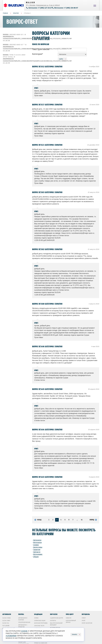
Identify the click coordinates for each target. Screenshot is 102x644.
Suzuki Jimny (6, 621)
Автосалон (37, 540)
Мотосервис (38, 554)
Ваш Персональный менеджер (56, 624)
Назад (38, 520)
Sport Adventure (87, 623)
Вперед (93, 520)
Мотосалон (37, 542)
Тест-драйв (6, 626)
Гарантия (37, 550)
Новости (68, 618)
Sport (83, 621)
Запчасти (37, 552)
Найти (61, 59)
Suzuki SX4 (6, 623)
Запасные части (39, 626)
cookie (24, 631)
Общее (36, 557)
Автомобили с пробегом (23, 626)
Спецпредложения (24, 622)
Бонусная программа (41, 623)
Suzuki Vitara (6, 618)
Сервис (36, 545)
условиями (11, 636)
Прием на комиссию (41, 643)
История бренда (55, 628)
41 (82, 520)
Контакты (53, 621)
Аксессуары (38, 547)
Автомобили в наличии (23, 619)
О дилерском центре (57, 618)
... (77, 520)
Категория (38, 54)
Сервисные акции (40, 621)
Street (84, 618)
